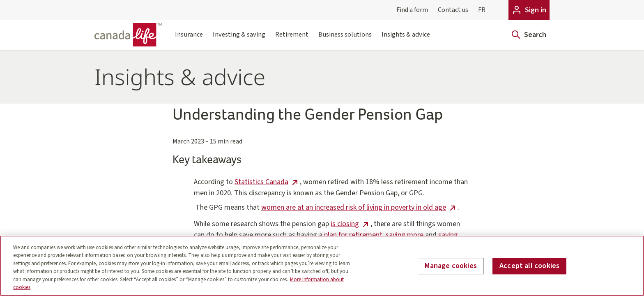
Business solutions (345, 39)
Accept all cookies (529, 266)
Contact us (453, 10)
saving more (405, 235)
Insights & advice (406, 39)
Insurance (189, 39)
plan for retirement (353, 235)
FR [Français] (482, 10)
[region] (322, 266)
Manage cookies (451, 266)
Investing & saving (239, 39)
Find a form (412, 10)
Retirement (292, 39)
